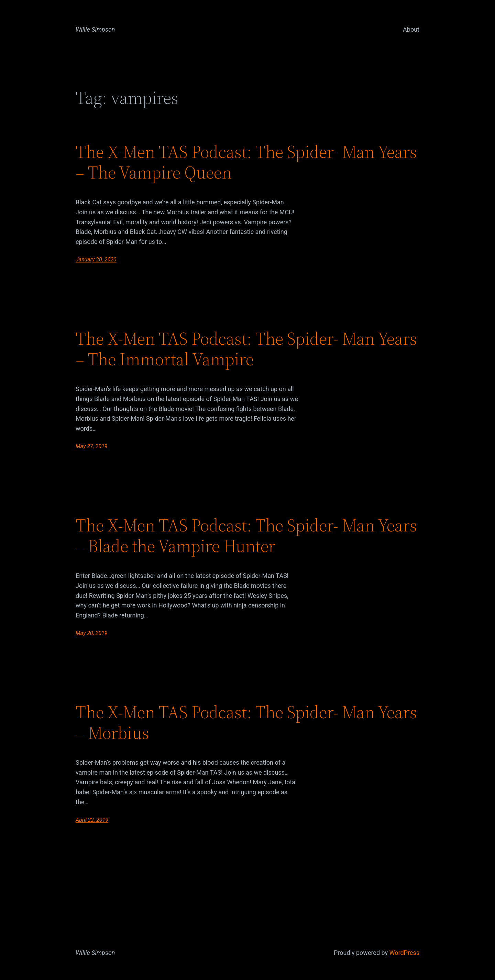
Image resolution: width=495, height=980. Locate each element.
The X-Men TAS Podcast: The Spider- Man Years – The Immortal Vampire (246, 349)
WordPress (404, 953)
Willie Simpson (95, 29)
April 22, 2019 (92, 820)
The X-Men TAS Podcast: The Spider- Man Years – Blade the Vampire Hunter (246, 536)
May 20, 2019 (91, 633)
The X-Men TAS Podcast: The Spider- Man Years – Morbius (246, 722)
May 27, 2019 (91, 446)
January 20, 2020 (96, 260)
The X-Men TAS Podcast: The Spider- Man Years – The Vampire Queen (246, 162)
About (411, 29)
